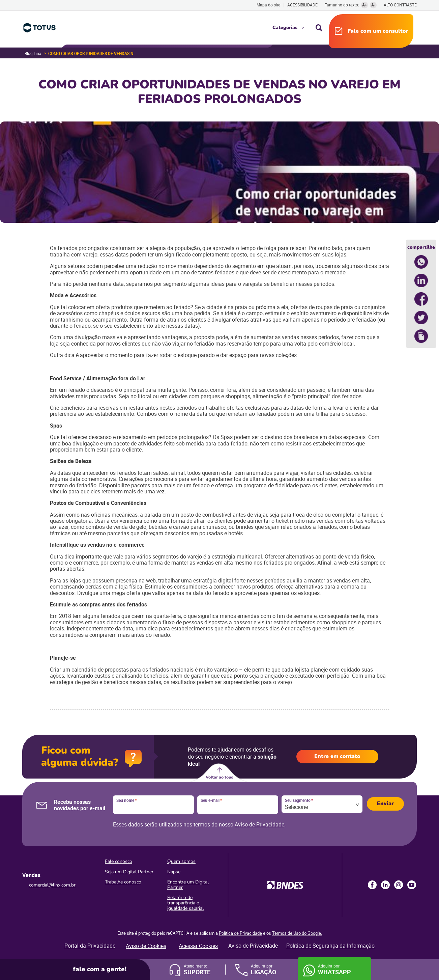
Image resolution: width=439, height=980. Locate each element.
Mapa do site (268, 5)
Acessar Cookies (198, 946)
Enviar (385, 804)
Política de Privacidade (240, 933)
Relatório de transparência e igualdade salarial (185, 903)
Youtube (412, 885)
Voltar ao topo (219, 777)
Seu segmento (299, 800)
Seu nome (126, 800)
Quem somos (181, 861)
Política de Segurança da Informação (330, 946)
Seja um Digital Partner (129, 872)
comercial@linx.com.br (52, 885)
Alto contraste (400, 5)
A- (373, 5)
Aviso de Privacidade (259, 824)
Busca (319, 28)
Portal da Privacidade (90, 946)
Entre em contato (337, 756)
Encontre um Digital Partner (188, 885)
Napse (174, 872)
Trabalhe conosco (123, 882)
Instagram (399, 885)
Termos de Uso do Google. (297, 933)
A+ (365, 5)
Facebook (372, 885)
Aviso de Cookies (146, 946)
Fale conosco (119, 861)
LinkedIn (385, 885)
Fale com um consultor (378, 31)
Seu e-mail (211, 800)
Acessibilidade (302, 5)
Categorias (285, 28)
